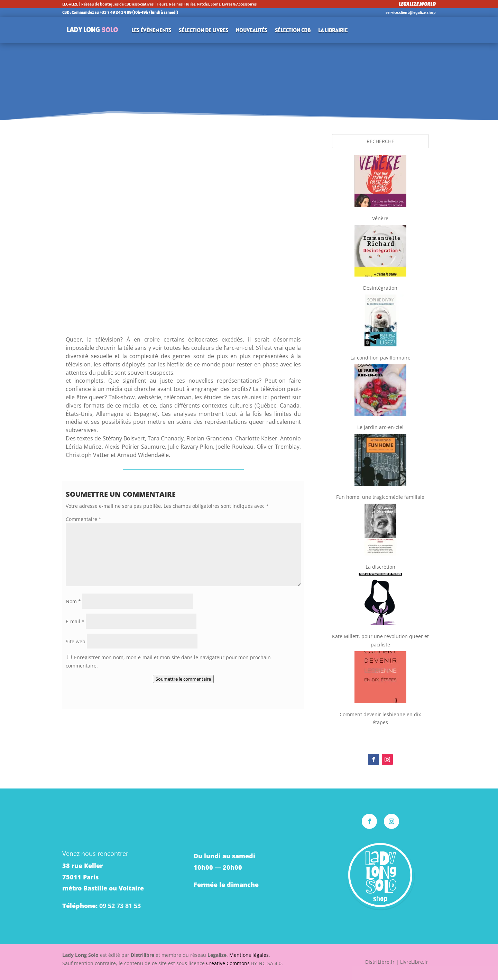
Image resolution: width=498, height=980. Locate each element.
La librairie (333, 30)
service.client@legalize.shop (411, 12)
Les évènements (151, 30)
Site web (76, 641)
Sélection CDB (293, 30)
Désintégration (380, 288)
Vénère (380, 218)
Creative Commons (228, 963)
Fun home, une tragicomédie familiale (380, 497)
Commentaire (84, 519)
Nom (73, 601)
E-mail (75, 621)
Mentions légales (249, 955)
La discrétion (380, 567)
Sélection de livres (204, 30)
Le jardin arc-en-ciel (380, 427)
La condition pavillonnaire (380, 358)
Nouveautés (252, 30)
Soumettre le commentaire (183, 679)
